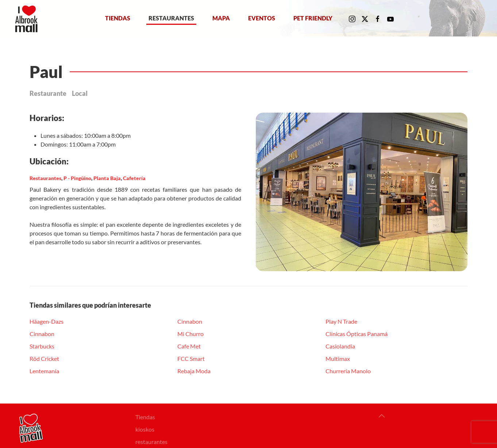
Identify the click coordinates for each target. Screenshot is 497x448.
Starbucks (42, 346)
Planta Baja (107, 178)
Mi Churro (190, 334)
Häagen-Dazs (47, 321)
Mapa (221, 18)
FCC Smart (191, 359)
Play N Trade (341, 321)
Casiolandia (340, 346)
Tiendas (118, 18)
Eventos (262, 18)
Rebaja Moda (194, 371)
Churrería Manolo (348, 371)
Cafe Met (189, 346)
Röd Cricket (44, 359)
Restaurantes (171, 18)
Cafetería (134, 178)
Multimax (338, 359)
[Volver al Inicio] (28, 18)
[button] (382, 416)
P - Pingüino (77, 178)
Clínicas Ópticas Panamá (357, 334)
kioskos (145, 429)
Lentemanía (44, 371)
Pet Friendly (313, 18)
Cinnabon (42, 334)
